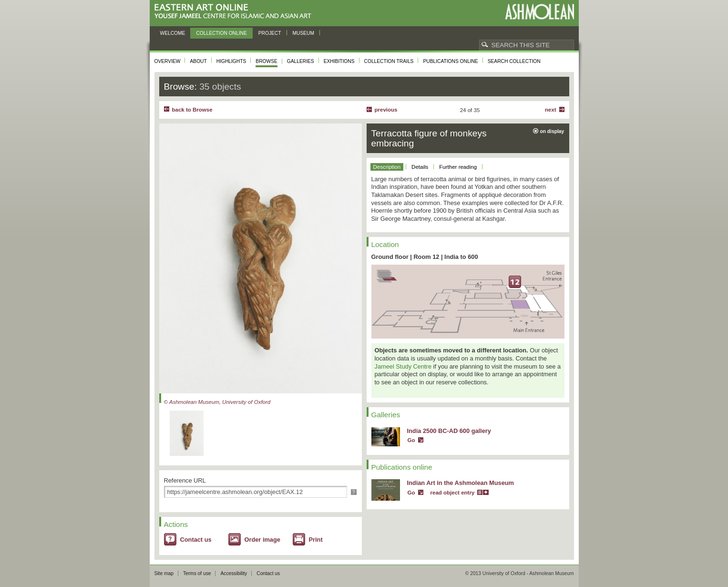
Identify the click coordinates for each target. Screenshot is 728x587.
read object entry (453, 493)
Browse (267, 61)
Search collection (514, 61)
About (198, 61)
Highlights (231, 61)
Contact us (196, 540)
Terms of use (197, 573)
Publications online (450, 61)
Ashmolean (539, 12)
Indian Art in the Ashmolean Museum (461, 483)
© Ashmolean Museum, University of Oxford (217, 402)
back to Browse (192, 110)
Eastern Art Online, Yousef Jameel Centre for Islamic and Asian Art (235, 12)
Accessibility (234, 573)
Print (316, 540)
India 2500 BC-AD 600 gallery (449, 431)
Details (420, 167)
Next (551, 110)
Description (387, 167)
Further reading (458, 167)
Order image (262, 540)
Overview (168, 61)
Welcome (173, 33)
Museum (304, 33)
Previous (386, 110)
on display (552, 131)
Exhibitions (339, 61)
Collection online (221, 33)
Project (270, 33)
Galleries (301, 61)
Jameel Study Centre (403, 366)
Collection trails (389, 61)
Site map (164, 573)
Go (411, 440)
